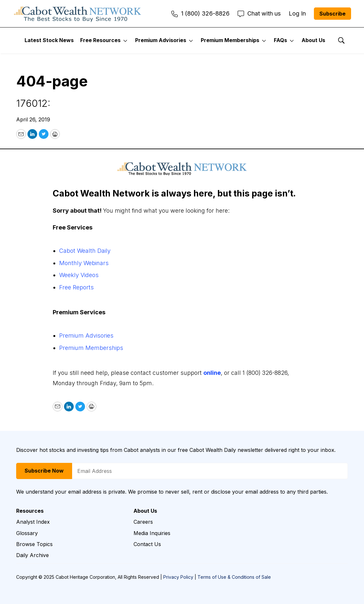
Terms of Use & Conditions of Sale (234, 577)
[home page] (78, 14)
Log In (297, 13)
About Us (313, 40)
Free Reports (76, 287)
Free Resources (100, 40)
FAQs (280, 40)
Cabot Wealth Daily (85, 251)
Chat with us (259, 13)
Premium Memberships (230, 40)
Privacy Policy (178, 577)
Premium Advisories (161, 40)
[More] (125, 40)
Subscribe (332, 14)
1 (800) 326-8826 (200, 13)
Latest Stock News (49, 40)
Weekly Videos (79, 275)
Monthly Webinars (84, 263)
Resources (30, 511)
